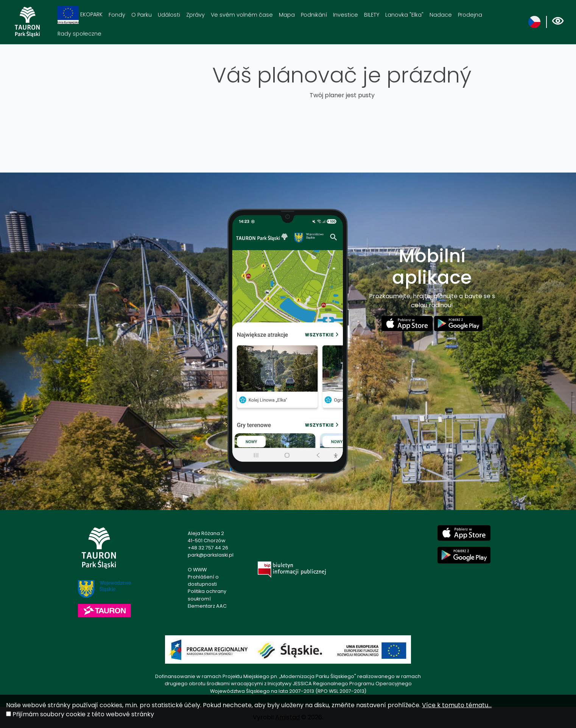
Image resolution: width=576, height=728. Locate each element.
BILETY (372, 15)
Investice (346, 15)
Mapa (287, 15)
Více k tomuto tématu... (457, 705)
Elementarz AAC (207, 606)
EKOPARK (80, 15)
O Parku (142, 15)
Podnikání (314, 15)
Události (169, 15)
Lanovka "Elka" (404, 15)
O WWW (197, 570)
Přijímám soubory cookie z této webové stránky (83, 714)
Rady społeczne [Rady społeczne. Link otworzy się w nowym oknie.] (79, 34)
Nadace (441, 15)
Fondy (117, 15)
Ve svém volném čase (242, 15)
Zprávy (195, 15)
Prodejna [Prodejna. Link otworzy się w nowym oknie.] (470, 15)
